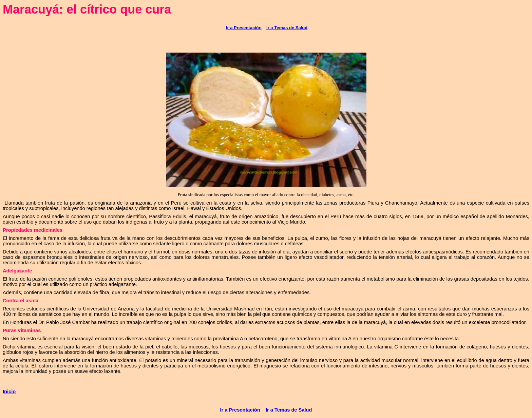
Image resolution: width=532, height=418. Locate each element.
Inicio (9, 392)
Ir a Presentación (244, 28)
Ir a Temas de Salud (287, 28)
